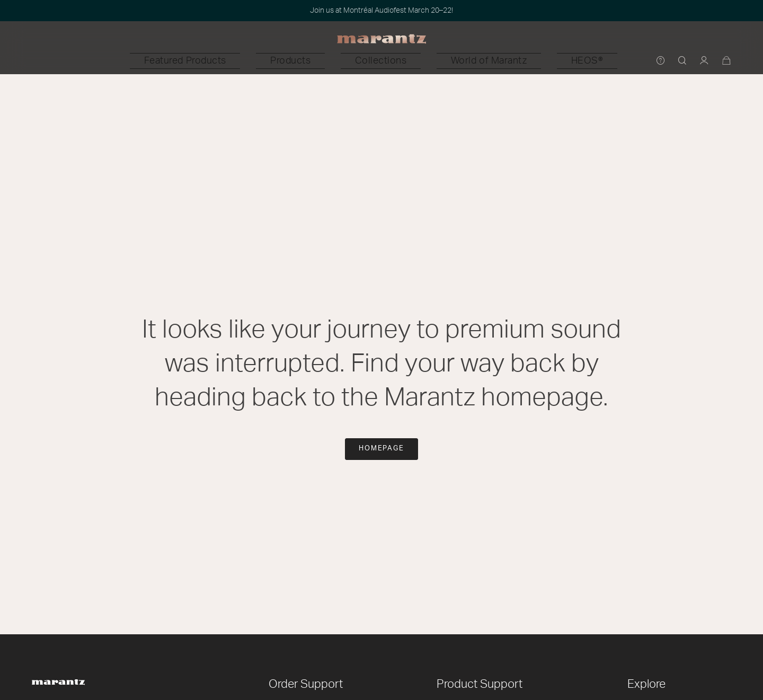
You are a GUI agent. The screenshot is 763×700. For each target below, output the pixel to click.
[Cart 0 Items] (727, 61)
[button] (260, 61)
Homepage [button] (382, 449)
